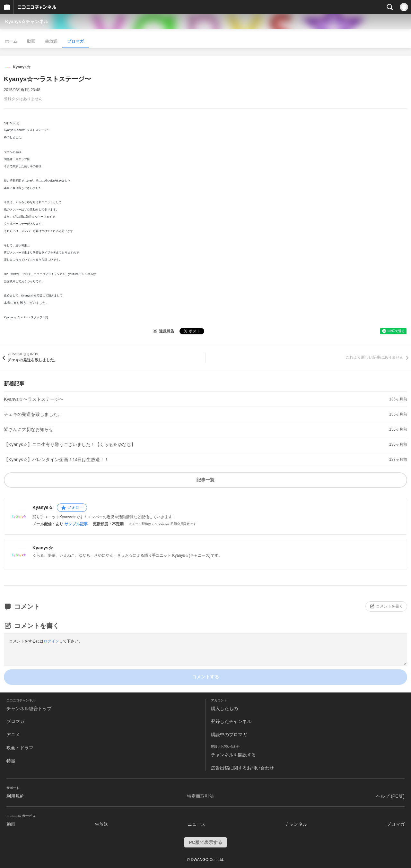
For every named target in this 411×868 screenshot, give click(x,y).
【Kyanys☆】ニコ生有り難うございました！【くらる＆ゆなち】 (70, 444)
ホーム (11, 41)
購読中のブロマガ (229, 735)
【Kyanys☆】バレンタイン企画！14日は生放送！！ (56, 460)
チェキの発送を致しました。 (33, 414)
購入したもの (224, 709)
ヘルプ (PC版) (390, 796)
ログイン (51, 641)
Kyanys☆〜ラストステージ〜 (34, 399)
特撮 (11, 761)
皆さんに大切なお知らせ (29, 429)
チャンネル (296, 824)
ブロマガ (75, 41)
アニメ (13, 735)
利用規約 (15, 796)
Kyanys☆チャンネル (27, 21)
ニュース (197, 824)
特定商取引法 (200, 796)
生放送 (51, 41)
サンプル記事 (76, 524)
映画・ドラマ (20, 748)
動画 (31, 41)
